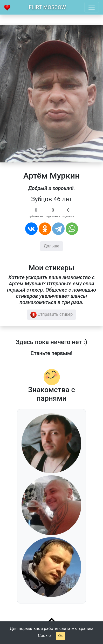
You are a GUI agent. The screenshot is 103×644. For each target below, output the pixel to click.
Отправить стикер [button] (52, 315)
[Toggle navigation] (92, 7)
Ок (60, 636)
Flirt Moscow (47, 7)
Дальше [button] (51, 246)
